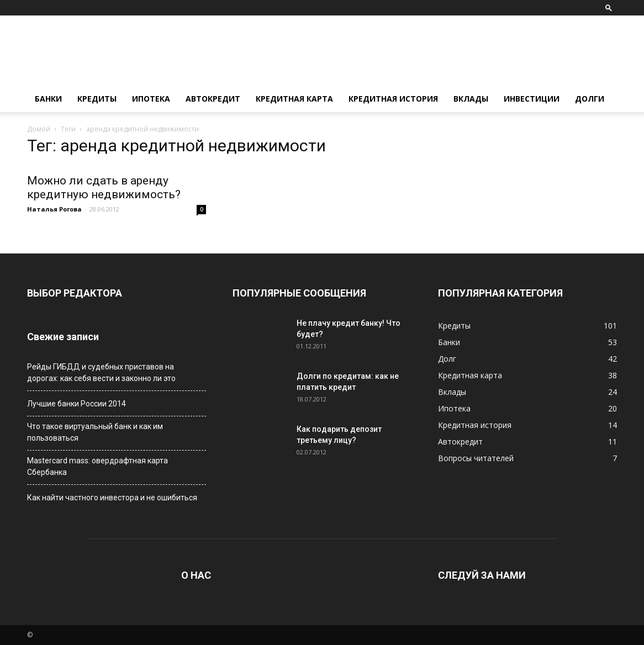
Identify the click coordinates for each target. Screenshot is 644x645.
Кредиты (97, 99)
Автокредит (213, 99)
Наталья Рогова (54, 209)
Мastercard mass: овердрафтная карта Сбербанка (97, 466)
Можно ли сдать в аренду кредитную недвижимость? (104, 187)
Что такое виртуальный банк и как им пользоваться (95, 432)
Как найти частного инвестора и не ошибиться (112, 498)
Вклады (471, 99)
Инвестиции (532, 99)
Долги (590, 99)
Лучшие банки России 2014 (76, 404)
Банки (48, 99)
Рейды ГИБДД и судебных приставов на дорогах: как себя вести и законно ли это (101, 372)
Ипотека (151, 99)
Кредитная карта (294, 99)
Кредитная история (393, 99)
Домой (39, 129)
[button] (609, 7)
